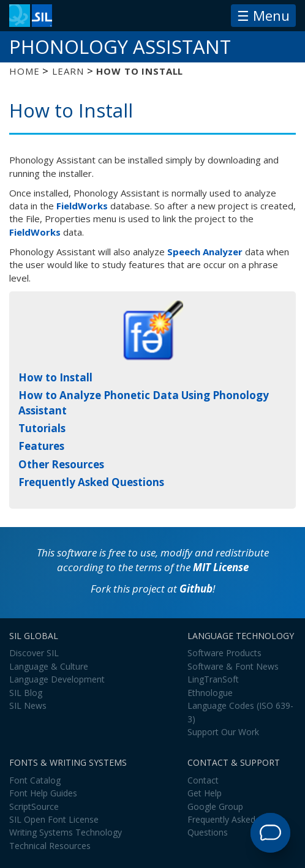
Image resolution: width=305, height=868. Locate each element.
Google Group (215, 806)
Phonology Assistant (120, 47)
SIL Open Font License (54, 819)
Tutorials (42, 428)
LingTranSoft (213, 679)
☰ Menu (263, 15)
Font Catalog (35, 780)
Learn (68, 71)
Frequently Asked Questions (91, 482)
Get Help (205, 793)
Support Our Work (223, 732)
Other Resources (61, 464)
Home (24, 71)
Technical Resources (50, 846)
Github (196, 589)
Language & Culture (49, 666)
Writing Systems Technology (66, 832)
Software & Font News (233, 666)
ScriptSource (34, 806)
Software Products (224, 653)
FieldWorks (82, 206)
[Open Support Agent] (270, 833)
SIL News (28, 705)
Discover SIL (34, 653)
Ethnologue (210, 693)
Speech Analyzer (205, 252)
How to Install (55, 377)
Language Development (57, 679)
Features (41, 446)
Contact (203, 780)
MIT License (221, 567)
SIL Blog (26, 693)
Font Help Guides (43, 793)
